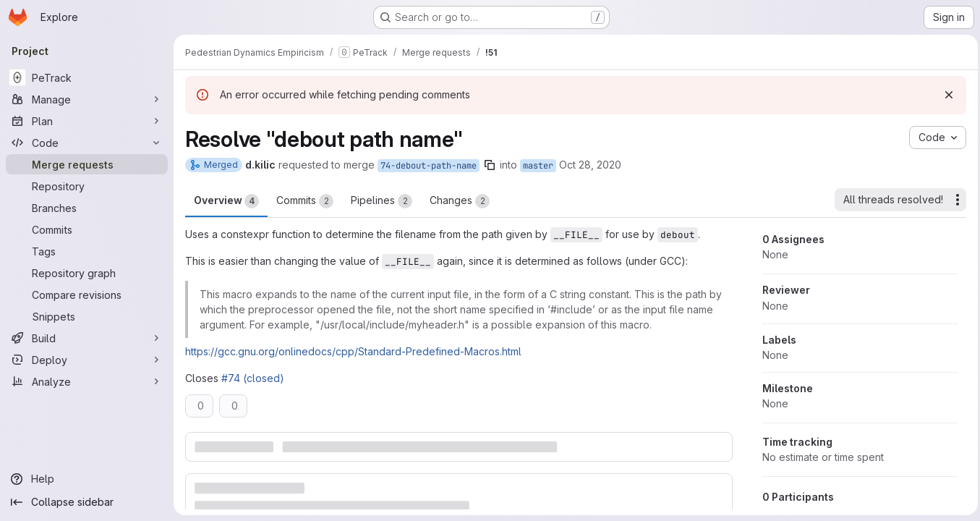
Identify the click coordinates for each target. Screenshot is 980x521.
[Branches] (87, 208)
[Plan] (87, 121)
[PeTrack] (87, 77)
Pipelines (382, 201)
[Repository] (87, 186)
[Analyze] (87, 381)
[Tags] (87, 251)
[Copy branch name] (490, 165)
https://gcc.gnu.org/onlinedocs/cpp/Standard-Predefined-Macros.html (353, 351)
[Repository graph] (87, 273)
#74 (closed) (253, 378)
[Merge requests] (87, 164)
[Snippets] (87, 316)
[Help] (87, 479)
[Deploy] (87, 360)
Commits (305, 201)
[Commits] (87, 229)
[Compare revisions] (87, 295)
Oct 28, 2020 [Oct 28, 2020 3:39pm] (590, 165)
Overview (226, 201)
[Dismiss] (945, 95)
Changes (460, 201)
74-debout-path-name (429, 166)
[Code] (87, 143)
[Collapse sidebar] (87, 502)
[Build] (87, 338)
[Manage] (87, 99)
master (538, 166)
